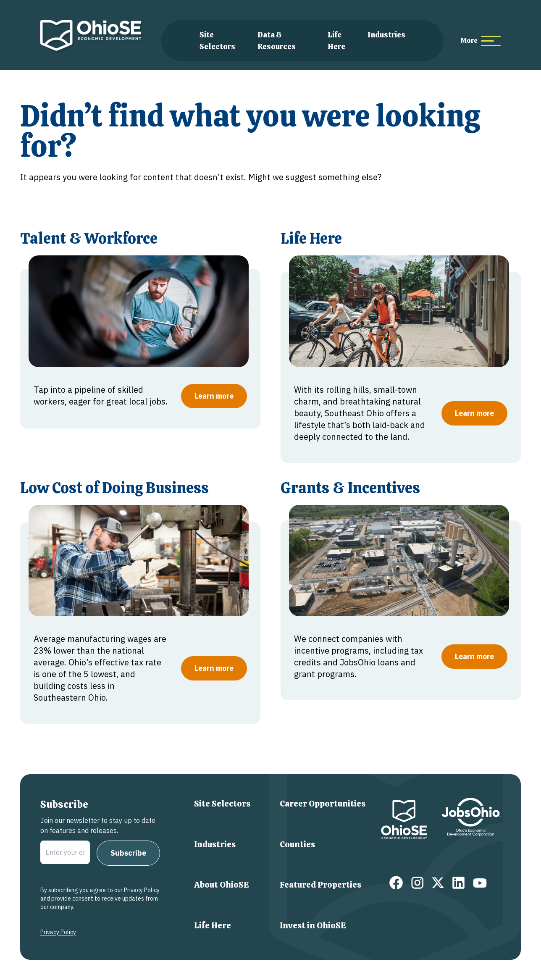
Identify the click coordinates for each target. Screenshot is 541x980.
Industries (386, 35)
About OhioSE (222, 885)
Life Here (213, 925)
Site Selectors (222, 804)
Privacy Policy (58, 932)
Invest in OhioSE (313, 925)
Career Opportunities (323, 804)
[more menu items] (481, 41)
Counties (297, 844)
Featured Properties (320, 885)
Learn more (214, 396)
